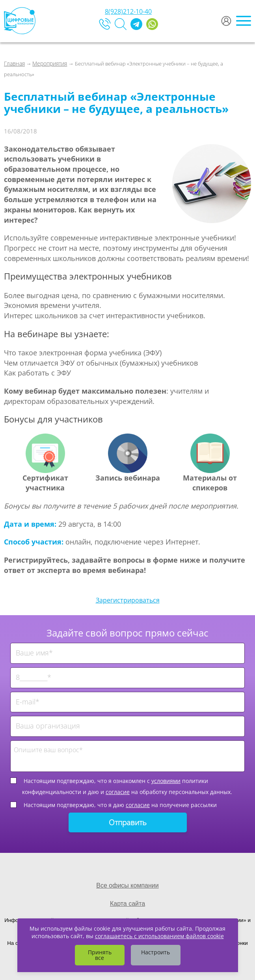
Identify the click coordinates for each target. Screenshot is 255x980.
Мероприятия (50, 63)
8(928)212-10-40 (128, 11)
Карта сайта (128, 904)
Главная (14, 63)
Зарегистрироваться (128, 600)
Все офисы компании (127, 885)
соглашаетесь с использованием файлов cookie (159, 936)
